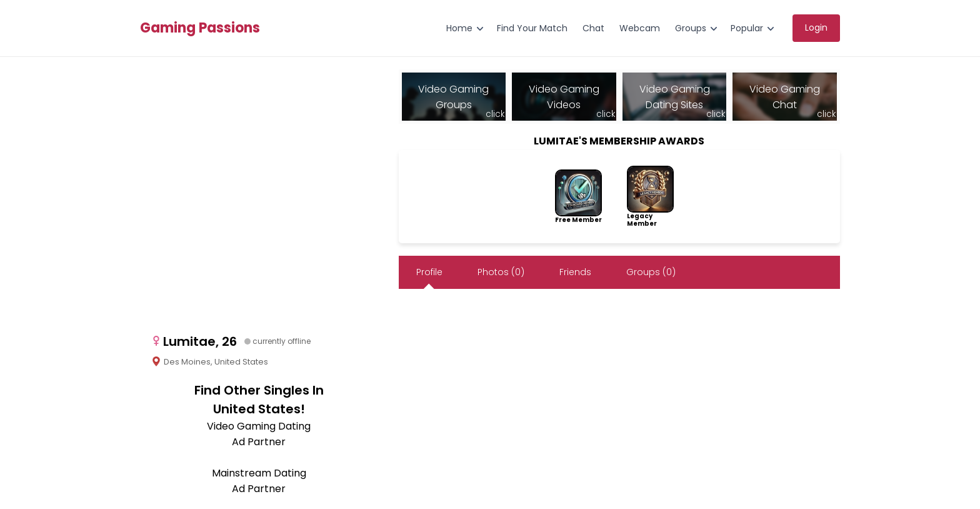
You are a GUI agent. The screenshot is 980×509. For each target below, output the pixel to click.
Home (459, 28)
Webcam (640, 28)
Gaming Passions (200, 28)
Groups (691, 28)
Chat (593, 28)
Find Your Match (532, 28)
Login (816, 28)
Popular (747, 28)
